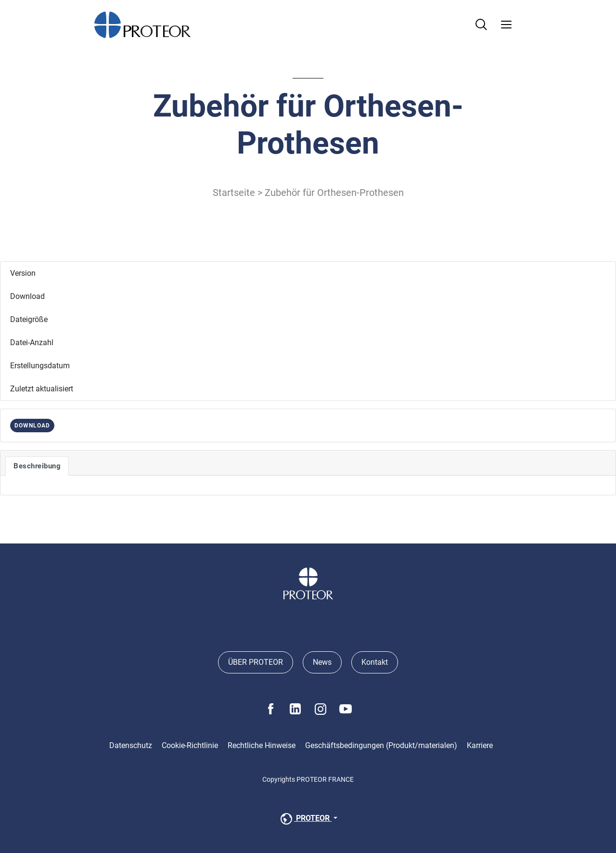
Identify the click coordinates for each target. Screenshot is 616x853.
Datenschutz (131, 745)
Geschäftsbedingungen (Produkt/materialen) (381, 745)
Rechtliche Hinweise (262, 745)
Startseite (234, 193)
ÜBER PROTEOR (256, 662)
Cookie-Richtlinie (190, 745)
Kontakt (375, 662)
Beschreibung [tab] (37, 466)
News (322, 662)
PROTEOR (305, 819)
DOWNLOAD (32, 426)
